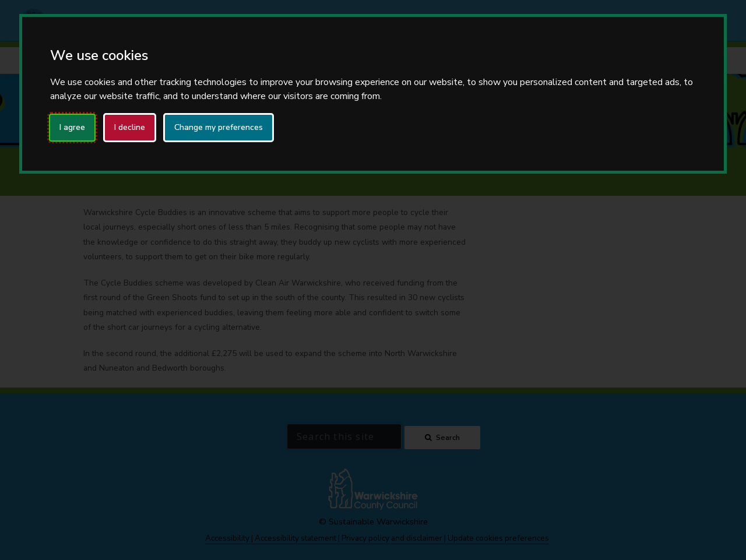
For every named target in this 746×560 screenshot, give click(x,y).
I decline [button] (130, 127)
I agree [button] (72, 127)
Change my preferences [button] (219, 127)
